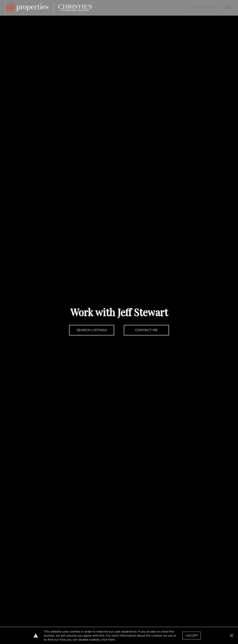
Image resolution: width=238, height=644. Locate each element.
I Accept (192, 636)
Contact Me (146, 330)
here (111, 640)
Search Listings (92, 330)
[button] (232, 636)
